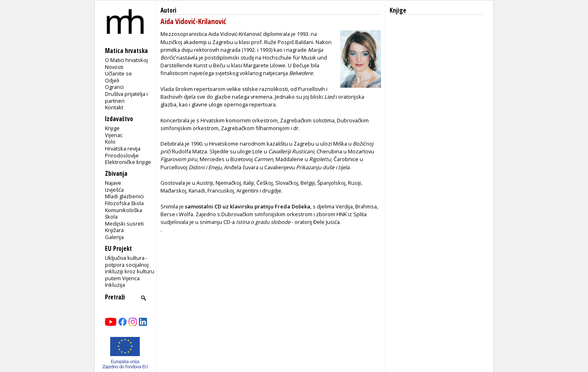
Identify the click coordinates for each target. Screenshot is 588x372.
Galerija (114, 237)
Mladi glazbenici (124, 196)
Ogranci (114, 87)
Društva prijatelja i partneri (126, 97)
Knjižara (114, 230)
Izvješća (114, 190)
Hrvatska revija (123, 148)
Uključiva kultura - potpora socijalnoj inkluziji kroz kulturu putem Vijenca (130, 268)
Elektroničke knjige (128, 162)
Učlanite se (118, 73)
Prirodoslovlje (122, 155)
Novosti (114, 67)
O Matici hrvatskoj (126, 60)
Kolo (110, 142)
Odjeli (112, 80)
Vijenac (114, 135)
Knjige (112, 128)
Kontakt (114, 107)
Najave (113, 183)
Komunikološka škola (124, 214)
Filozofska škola (124, 203)
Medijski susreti (124, 224)
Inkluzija (115, 285)
